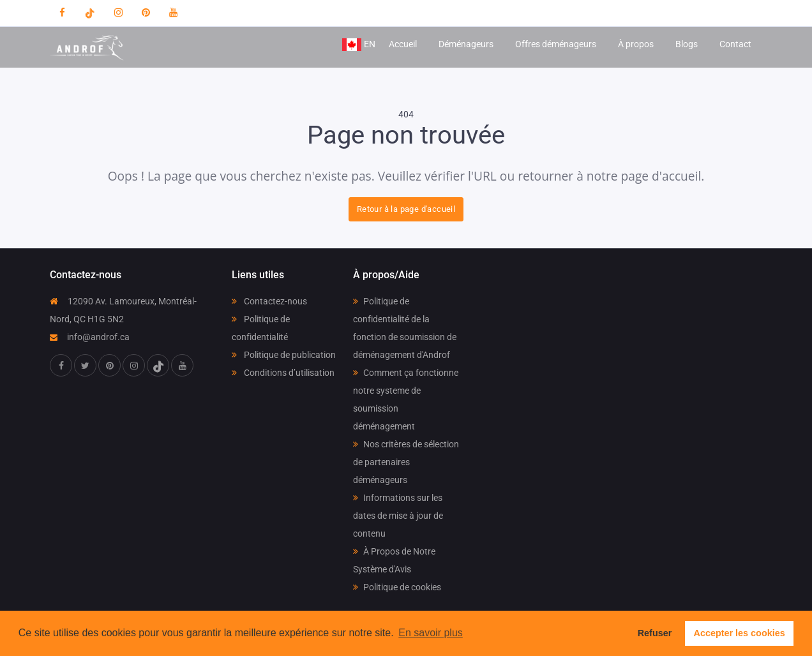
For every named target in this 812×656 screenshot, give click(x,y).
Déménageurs (466, 44)
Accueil (403, 44)
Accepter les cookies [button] (740, 633)
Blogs (687, 44)
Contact (735, 44)
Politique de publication (284, 355)
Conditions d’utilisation (283, 373)
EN (358, 45)
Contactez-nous (269, 301)
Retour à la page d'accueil (406, 209)
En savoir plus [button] (431, 633)
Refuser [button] (655, 633)
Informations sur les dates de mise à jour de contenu (398, 516)
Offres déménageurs (556, 44)
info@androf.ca (90, 337)
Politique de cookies (397, 587)
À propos (636, 44)
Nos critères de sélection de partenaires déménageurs (406, 462)
